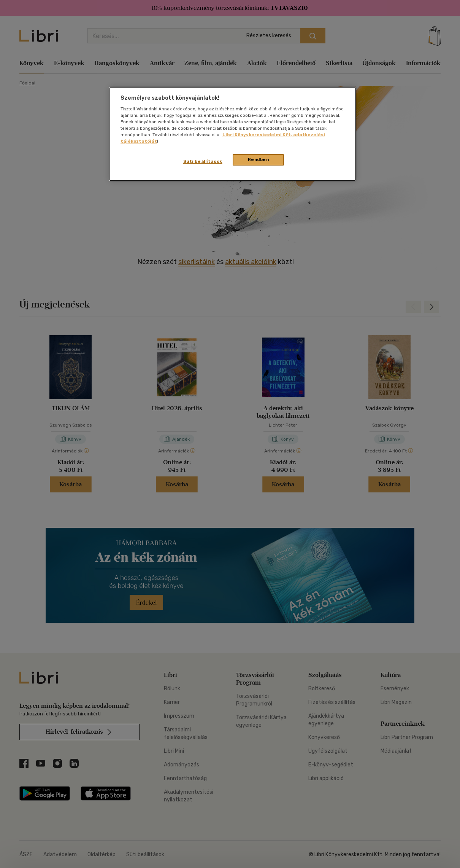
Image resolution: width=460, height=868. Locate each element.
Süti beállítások (203, 161)
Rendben (259, 159)
